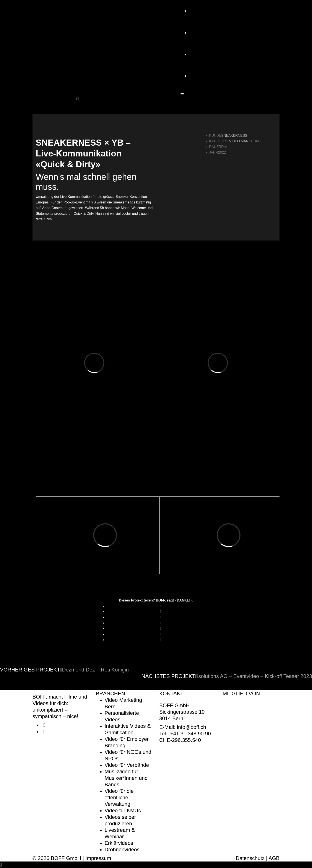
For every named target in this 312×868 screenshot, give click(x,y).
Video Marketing (245, 141)
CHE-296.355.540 (180, 740)
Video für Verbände (127, 765)
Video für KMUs (123, 810)
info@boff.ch (191, 727)
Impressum (98, 858)
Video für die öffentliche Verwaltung (119, 797)
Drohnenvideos (122, 849)
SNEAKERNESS (234, 136)
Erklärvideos (119, 843)
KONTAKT (201, 76)
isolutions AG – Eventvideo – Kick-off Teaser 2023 (254, 676)
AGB (274, 858)
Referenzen (207, 32)
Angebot (202, 11)
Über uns (203, 54)
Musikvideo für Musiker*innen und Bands (126, 778)
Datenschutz (250, 858)
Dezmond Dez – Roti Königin (94, 670)
